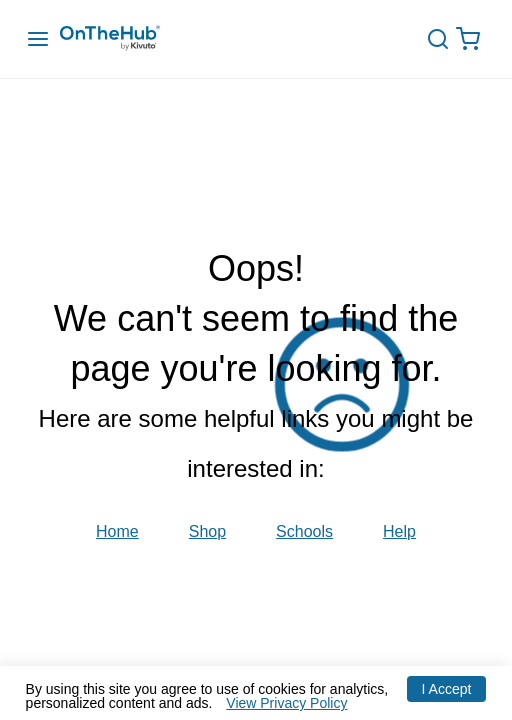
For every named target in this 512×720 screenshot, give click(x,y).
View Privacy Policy (286, 703)
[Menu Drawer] (38, 39)
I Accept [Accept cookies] (447, 689)
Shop (207, 532)
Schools (304, 532)
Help (399, 532)
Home (117, 532)
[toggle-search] (445, 39)
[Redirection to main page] (130, 39)
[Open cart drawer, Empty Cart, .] (473, 39)
